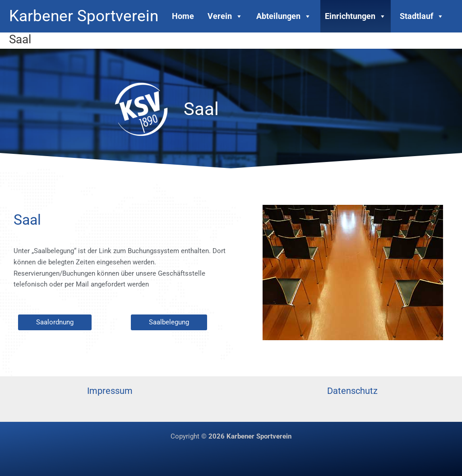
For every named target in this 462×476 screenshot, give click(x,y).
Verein (225, 16)
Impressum (110, 391)
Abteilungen (284, 16)
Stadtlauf (422, 16)
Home (183, 16)
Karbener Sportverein (84, 16)
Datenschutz (352, 391)
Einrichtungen (356, 16)
